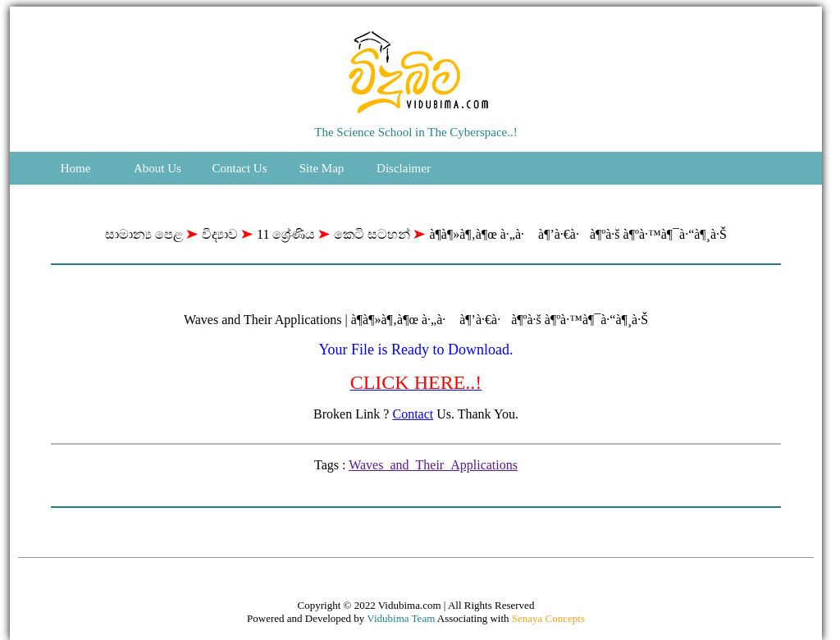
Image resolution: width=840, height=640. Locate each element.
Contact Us (239, 168)
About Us (157, 168)
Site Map (322, 168)
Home (76, 168)
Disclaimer (404, 168)
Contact (413, 414)
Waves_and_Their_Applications (433, 465)
